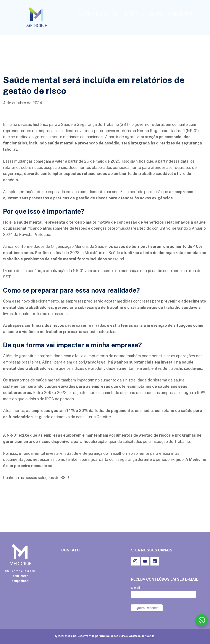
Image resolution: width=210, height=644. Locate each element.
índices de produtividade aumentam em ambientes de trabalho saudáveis (136, 368)
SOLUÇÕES (128, 14)
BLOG (157, 14)
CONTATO (180, 14)
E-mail (137, 588)
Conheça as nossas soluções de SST (36, 478)
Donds (150, 636)
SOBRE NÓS (92, 14)
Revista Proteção (35, 235)
